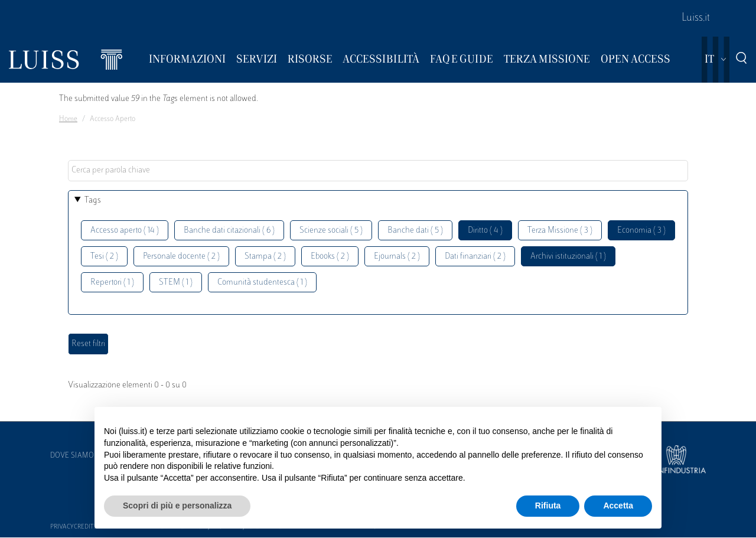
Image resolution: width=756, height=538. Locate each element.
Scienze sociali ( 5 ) (331, 231)
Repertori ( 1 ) (112, 283)
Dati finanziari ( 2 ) (475, 257)
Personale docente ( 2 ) (181, 257)
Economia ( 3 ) (641, 231)
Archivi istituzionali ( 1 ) (568, 257)
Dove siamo (72, 456)
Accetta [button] (618, 506)
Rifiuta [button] (548, 506)
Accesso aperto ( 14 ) (125, 231)
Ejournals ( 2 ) (397, 257)
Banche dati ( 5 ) (415, 231)
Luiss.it (696, 18)
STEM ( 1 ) (176, 283)
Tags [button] (93, 200)
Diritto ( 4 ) (485, 231)
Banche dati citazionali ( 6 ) (229, 231)
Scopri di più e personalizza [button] (177, 506)
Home (68, 119)
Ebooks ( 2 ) (330, 257)
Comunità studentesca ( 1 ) (262, 283)
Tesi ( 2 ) (104, 257)
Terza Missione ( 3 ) (560, 231)
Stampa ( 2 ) (265, 257)
